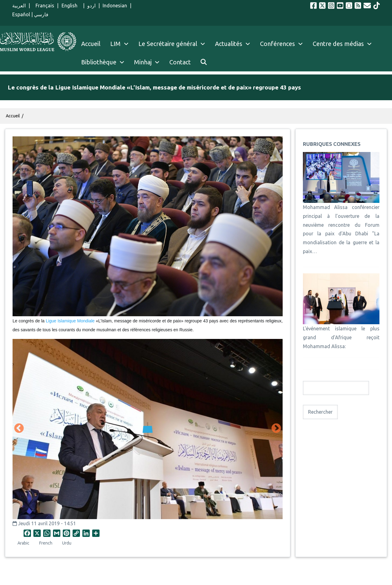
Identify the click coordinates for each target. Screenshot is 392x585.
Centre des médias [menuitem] (338, 44)
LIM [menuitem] (115, 44)
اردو (91, 6)
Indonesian (115, 6)
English (71, 6)
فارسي (41, 14)
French (46, 543)
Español (21, 14)
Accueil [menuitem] (91, 44)
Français (43, 6)
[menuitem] (204, 62)
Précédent (19, 429)
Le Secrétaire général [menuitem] (174, 44)
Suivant (276, 429)
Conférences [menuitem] (277, 44)
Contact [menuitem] (180, 62)
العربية (19, 6)
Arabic (23, 543)
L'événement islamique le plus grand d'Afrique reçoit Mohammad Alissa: (341, 337)
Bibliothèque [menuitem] (99, 62)
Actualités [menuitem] (229, 44)
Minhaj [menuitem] (143, 62)
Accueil (13, 116)
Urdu (67, 543)
